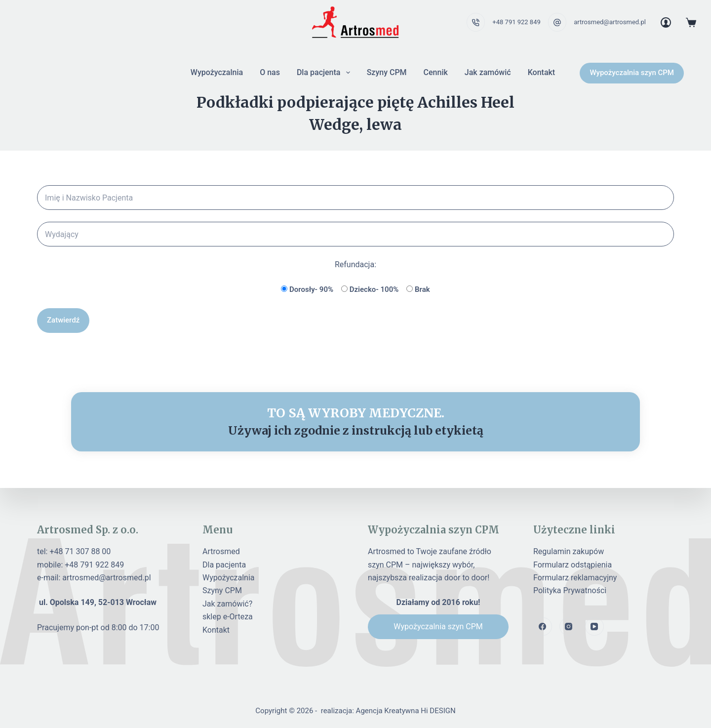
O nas (270, 72)
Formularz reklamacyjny (575, 578)
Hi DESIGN (438, 711)
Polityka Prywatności (570, 590)
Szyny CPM (387, 72)
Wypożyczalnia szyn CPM (632, 73)
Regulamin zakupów (569, 551)
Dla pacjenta (325, 73)
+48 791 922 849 (516, 22)
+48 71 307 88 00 (80, 551)
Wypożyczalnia (217, 72)
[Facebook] (543, 627)
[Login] (666, 22)
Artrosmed (221, 551)
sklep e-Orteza (228, 617)
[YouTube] (594, 627)
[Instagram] (569, 627)
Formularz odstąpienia (573, 565)
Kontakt (542, 72)
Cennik (436, 72)
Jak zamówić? (227, 604)
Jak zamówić (488, 72)
